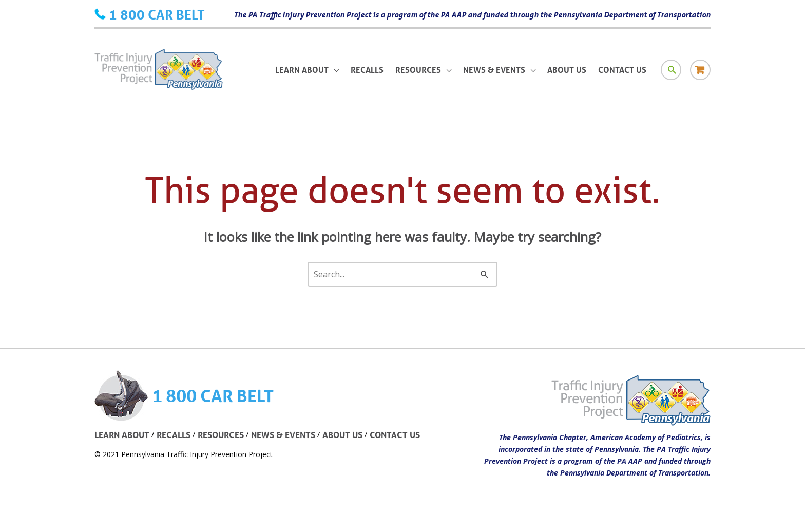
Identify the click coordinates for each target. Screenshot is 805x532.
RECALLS (174, 435)
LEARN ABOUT (122, 435)
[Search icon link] (671, 70)
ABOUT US (342, 435)
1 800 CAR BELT (157, 14)
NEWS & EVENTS (283, 435)
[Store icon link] (700, 70)
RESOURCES (221, 435)
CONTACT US (395, 435)
